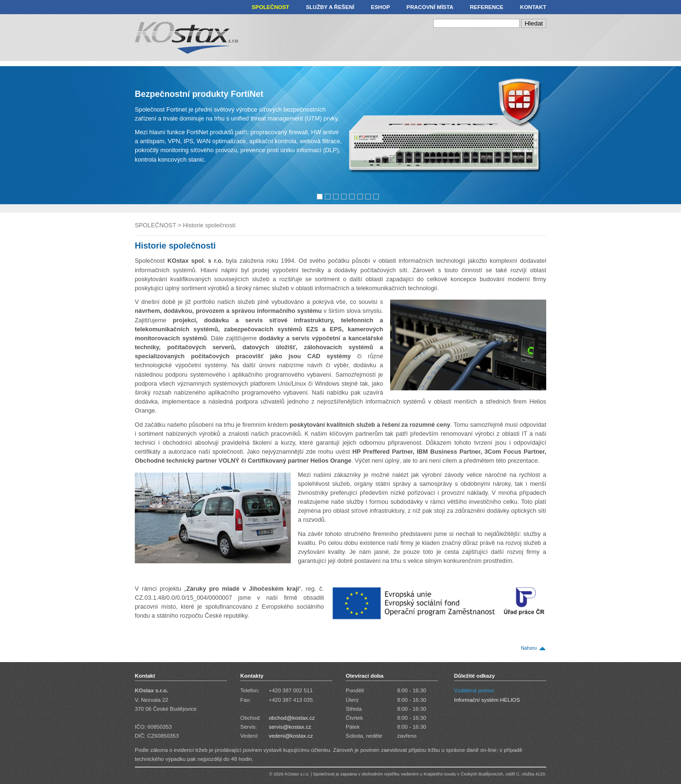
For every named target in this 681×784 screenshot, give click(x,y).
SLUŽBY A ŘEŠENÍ (330, 7)
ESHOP (380, 7)
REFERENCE (487, 7)
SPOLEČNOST (270, 7)
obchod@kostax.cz (292, 718)
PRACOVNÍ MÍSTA (430, 7)
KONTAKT (533, 7)
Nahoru (529, 648)
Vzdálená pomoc (474, 690)
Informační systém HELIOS (487, 700)
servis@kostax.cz (290, 727)
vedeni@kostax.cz (291, 736)
